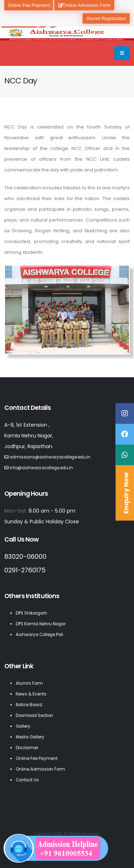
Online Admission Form (84, 5)
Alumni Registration (106, 18)
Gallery (23, 726)
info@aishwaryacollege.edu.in (41, 468)
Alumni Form (29, 683)
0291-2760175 (25, 570)
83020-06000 (25, 557)
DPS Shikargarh (31, 613)
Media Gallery (30, 737)
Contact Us (27, 780)
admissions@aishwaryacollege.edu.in (50, 457)
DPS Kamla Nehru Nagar (41, 624)
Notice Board (29, 705)
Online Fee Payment (29, 5)
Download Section (34, 716)
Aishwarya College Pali (39, 635)
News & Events (31, 694)
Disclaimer (27, 748)
